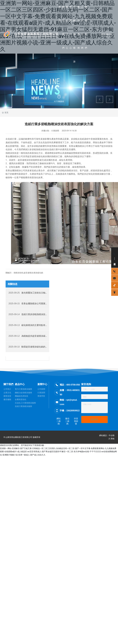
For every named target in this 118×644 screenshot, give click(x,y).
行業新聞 (55, 131)
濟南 (113, 439)
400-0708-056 (106, 34)
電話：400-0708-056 (70, 385)
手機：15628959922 (70, 411)
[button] (100, 99)
